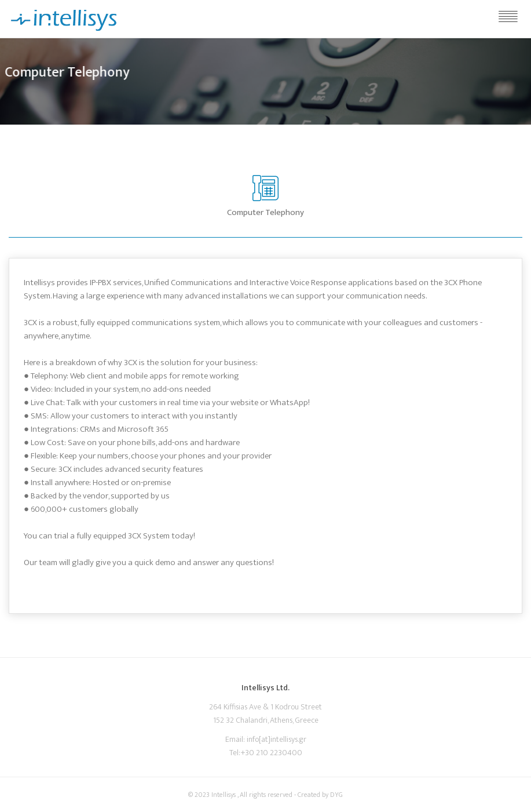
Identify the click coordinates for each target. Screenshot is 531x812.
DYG (336, 795)
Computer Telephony (265, 212)
